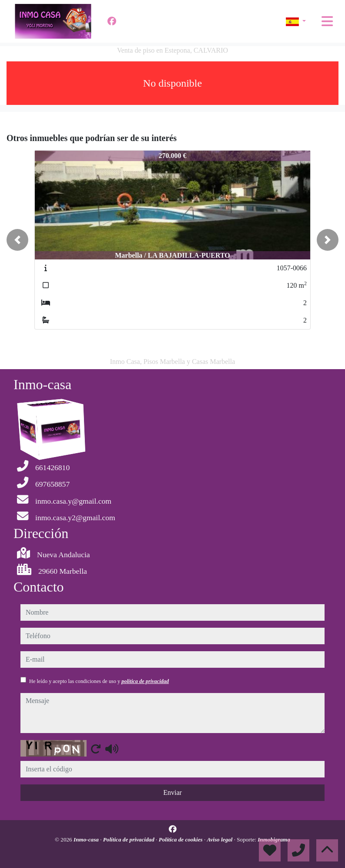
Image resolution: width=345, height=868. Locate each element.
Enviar (172, 792)
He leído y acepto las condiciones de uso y (99, 681)
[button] (17, 240)
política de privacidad (145, 681)
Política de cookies (181, 839)
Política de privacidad (129, 839)
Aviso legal (221, 839)
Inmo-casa (87, 839)
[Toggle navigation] (327, 21)
